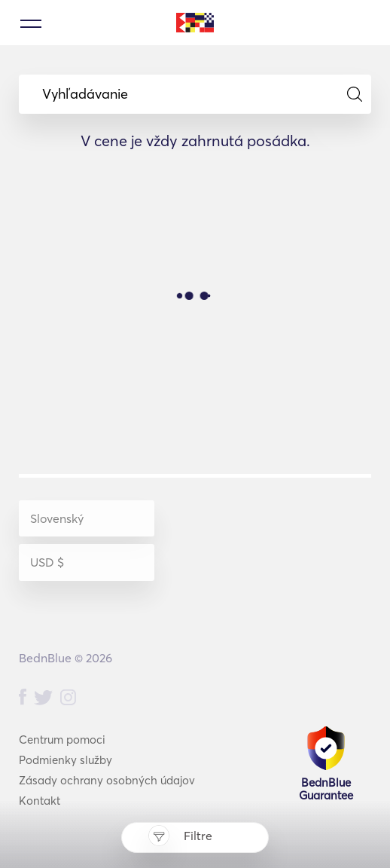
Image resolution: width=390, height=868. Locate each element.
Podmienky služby (66, 760)
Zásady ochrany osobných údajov (107, 780)
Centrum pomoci (62, 740)
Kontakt (40, 801)
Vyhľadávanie (202, 94)
